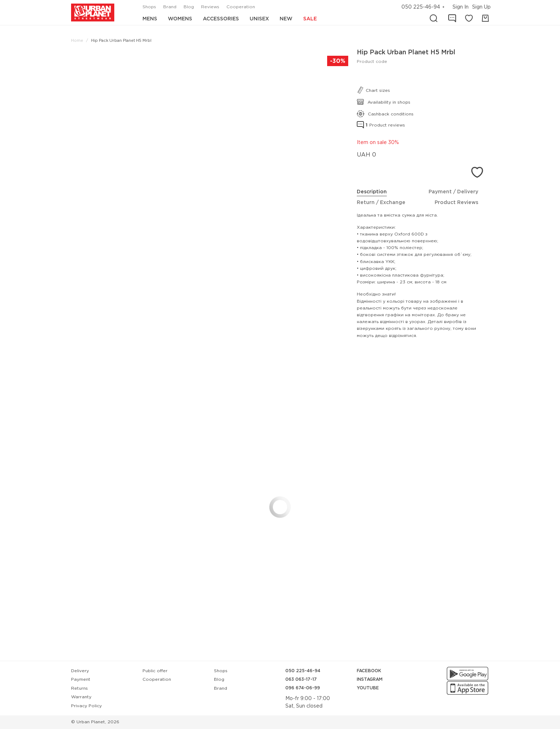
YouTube (368, 688)
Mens (150, 19)
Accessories (221, 19)
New (286, 19)
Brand (170, 7)
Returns (79, 688)
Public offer (155, 671)
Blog (189, 7)
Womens (180, 19)
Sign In (461, 7)
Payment (81, 680)
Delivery (80, 671)
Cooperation (241, 7)
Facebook (369, 671)
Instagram (370, 680)
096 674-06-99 (303, 688)
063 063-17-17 (301, 680)
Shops (149, 7)
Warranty (81, 697)
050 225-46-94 (421, 7)
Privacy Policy (86, 706)
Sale (310, 19)
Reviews (210, 7)
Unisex (259, 19)
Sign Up (481, 7)
